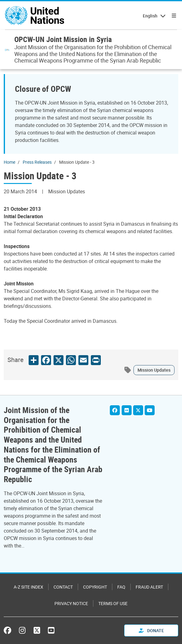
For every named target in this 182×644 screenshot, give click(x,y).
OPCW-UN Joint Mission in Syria (63, 39)
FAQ (121, 587)
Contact (63, 587)
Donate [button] (151, 630)
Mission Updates (154, 370)
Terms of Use (113, 603)
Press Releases (37, 162)
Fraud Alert (149, 587)
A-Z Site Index (28, 587)
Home (9, 162)
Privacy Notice (71, 603)
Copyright (95, 587)
